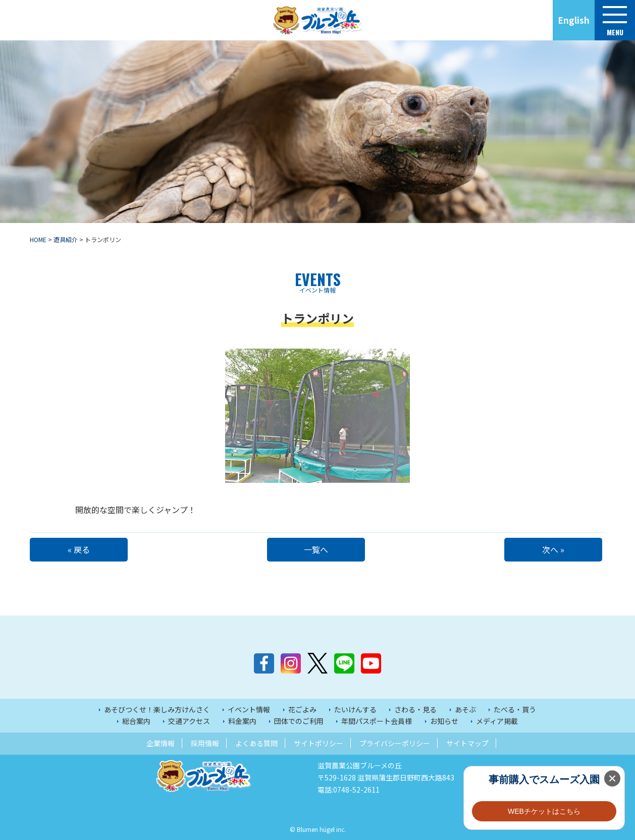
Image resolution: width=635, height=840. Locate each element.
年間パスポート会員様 (377, 721)
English (574, 20)
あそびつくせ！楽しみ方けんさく (157, 709)
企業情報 (161, 743)
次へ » (555, 549)
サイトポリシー (319, 743)
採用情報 (205, 743)
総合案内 (136, 721)
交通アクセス (189, 721)
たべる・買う (515, 709)
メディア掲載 (497, 721)
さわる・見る (415, 709)
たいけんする (355, 709)
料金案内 (242, 721)
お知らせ (444, 721)
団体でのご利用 (299, 721)
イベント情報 (249, 709)
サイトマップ (467, 743)
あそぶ (465, 709)
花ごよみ (302, 709)
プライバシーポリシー (395, 743)
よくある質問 (256, 743)
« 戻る (80, 549)
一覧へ (317, 549)
